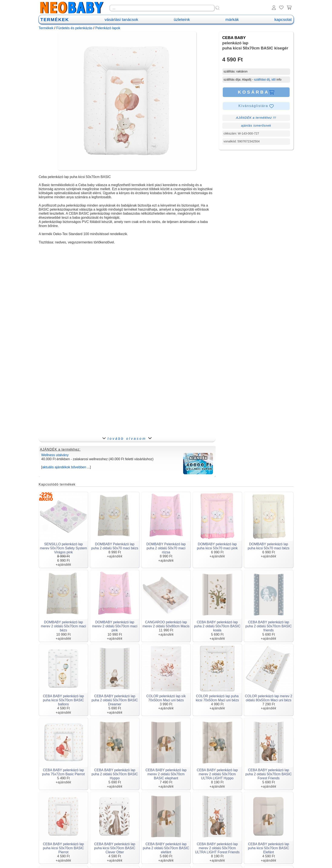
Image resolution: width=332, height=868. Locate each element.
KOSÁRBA (256, 92)
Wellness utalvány (55, 455)
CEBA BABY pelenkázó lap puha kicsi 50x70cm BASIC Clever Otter (115, 848)
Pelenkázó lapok (108, 28)
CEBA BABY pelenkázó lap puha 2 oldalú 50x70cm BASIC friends (269, 626)
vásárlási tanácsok (121, 20)
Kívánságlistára (256, 106)
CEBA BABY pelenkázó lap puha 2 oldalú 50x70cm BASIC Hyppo (115, 774)
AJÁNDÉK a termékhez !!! (256, 118)
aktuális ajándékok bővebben (64, 467)
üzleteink (182, 20)
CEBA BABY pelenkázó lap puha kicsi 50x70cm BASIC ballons (63, 700)
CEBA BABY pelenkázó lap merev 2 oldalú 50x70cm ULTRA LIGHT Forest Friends (217, 848)
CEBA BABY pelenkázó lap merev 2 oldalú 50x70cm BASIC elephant (166, 774)
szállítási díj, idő (265, 80)
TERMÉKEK (55, 20)
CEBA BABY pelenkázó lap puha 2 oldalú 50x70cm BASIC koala (217, 626)
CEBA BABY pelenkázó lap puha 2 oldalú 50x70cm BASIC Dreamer (115, 700)
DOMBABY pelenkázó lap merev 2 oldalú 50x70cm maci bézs (64, 626)
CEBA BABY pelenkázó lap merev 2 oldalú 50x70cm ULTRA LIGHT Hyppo (217, 774)
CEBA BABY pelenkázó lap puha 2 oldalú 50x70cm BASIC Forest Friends (269, 774)
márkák (232, 20)
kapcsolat (283, 20)
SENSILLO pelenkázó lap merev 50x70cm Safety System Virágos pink (63, 548)
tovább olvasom (127, 439)
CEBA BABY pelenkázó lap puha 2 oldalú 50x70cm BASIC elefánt (166, 848)
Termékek (46, 28)
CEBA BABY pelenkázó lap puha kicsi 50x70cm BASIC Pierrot (63, 848)
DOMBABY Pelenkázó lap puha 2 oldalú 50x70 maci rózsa (166, 548)
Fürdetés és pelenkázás (74, 28)
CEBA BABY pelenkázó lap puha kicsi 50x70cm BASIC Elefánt (269, 848)
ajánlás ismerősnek (256, 126)
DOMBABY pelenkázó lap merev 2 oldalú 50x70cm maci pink (115, 626)
